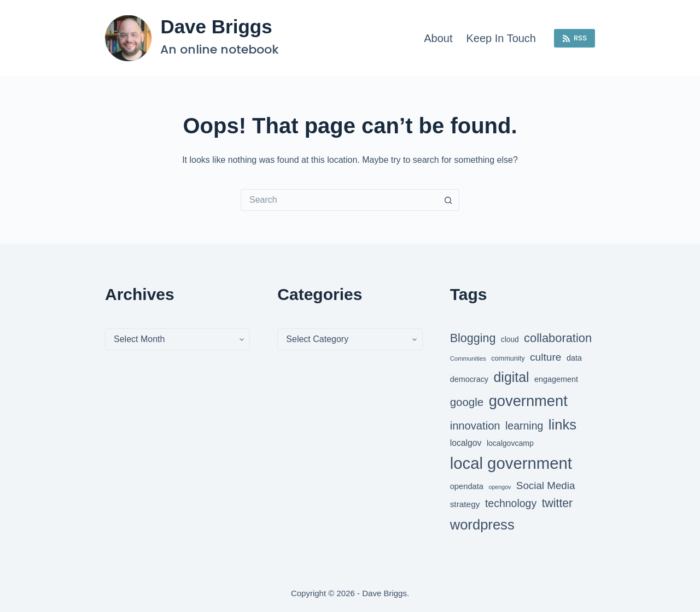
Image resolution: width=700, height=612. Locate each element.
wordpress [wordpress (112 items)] (482, 525)
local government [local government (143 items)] (511, 463)
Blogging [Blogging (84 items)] (473, 338)
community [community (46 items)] (508, 358)
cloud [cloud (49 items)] (510, 340)
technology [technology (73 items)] (511, 503)
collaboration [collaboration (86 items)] (558, 338)
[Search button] (448, 200)
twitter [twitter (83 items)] (557, 503)
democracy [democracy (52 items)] (469, 379)
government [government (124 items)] (528, 401)
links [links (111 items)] (562, 425)
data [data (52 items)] (574, 358)
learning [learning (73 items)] (524, 426)
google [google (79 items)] (467, 402)
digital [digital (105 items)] (512, 377)
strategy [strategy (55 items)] (465, 504)
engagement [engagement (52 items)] (556, 379)
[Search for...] (339, 200)
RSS (575, 38)
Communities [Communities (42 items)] (468, 358)
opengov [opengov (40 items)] (500, 487)
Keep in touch (501, 38)
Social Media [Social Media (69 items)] (546, 486)
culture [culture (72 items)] (546, 357)
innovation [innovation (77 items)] (475, 426)
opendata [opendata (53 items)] (467, 486)
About (438, 38)
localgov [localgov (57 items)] (466, 443)
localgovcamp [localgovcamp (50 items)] (510, 443)
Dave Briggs (216, 27)
